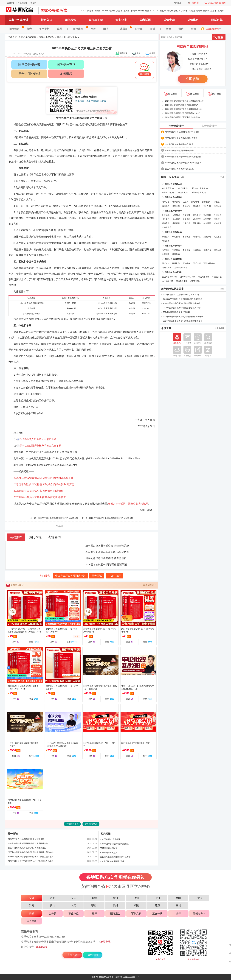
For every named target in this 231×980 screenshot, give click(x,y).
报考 (29, 29)
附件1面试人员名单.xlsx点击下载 (38, 439)
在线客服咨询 (212, 29)
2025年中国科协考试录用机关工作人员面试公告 (58, 518)
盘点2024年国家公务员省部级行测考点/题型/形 (183, 299)
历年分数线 (123, 552)
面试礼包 (37, 484)
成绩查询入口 (184, 193)
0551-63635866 (217, 3)
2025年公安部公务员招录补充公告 (179, 151)
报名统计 (207, 215)
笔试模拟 (218, 237)
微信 (181, 29)
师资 (194, 29)
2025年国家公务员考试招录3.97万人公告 (182, 132)
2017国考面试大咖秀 (108, 848)
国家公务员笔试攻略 (173, 232)
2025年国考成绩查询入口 (28, 478)
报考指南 (186, 219)
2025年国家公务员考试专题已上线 (179, 169)
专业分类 (121, 20)
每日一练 (197, 237)
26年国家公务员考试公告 (99, 546)
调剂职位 (207, 206)
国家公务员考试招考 (173, 197)
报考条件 (166, 219)
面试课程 (58, 491)
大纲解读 (176, 215)
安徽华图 (11, 3)
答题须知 (218, 219)
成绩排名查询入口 (200, 193)
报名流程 (176, 219)
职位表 (186, 202)
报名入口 (47, 20)
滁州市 (134, 11)
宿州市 (206, 11)
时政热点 (166, 241)
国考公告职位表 (29, 64)
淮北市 (163, 11)
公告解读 (166, 215)
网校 (93, 29)
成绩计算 (176, 223)
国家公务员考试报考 (173, 211)
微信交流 (53, 497)
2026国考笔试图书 (96, 565)
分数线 (217, 202)
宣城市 (221, 11)
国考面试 (97, 576)
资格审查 (176, 206)
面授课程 (80, 29)
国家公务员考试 (54, 10)
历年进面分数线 (29, 74)
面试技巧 (197, 263)
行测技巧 (166, 237)
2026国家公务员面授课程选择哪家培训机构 (183, 109)
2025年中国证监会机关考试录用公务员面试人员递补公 (31, 852)
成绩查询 (169, 20)
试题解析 (218, 250)
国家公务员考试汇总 (172, 177)
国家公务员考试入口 (173, 184)
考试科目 (218, 215)
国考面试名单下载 (63, 478)
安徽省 (90, 11)
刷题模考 (124, 53)
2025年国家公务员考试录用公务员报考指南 (183, 157)
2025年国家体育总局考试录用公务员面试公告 (27, 848)
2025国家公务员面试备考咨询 (30, 497)
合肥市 (148, 11)
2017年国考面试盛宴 (108, 853)
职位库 (139, 29)
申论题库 (186, 250)
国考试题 (145, 20)
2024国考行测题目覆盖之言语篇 (176, 312)
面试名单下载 (182, 281)
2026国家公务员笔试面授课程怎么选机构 (182, 117)
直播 (152, 29)
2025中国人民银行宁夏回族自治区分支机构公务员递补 (31, 861)
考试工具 (166, 328)
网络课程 (48, 491)
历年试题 (166, 250)
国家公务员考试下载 (173, 272)
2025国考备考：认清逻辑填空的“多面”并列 (181, 295)
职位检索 (70, 20)
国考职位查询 (66, 64)
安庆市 (98, 11)
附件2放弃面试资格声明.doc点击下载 (41, 446)
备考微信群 (120, 558)
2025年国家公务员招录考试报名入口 (180, 144)
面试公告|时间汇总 (64, 484)
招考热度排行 (176, 126)
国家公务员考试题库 (173, 246)
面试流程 (166, 263)
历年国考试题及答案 (172, 289)
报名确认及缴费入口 (201, 188)
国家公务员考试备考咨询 (99, 558)
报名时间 (195, 202)
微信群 (195, 3)
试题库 (125, 29)
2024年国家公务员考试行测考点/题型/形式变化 (183, 321)
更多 (222, 177)
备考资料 (44, 29)
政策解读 (186, 215)
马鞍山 (192, 11)
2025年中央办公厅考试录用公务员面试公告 (26, 839)
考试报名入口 (184, 188)
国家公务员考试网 (21, 11)
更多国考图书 (150, 585)
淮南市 (170, 11)
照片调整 (197, 223)
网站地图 (178, 3)
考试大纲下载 (204, 277)
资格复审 (218, 223)
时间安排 (166, 223)
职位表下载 (96, 20)
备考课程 (66, 74)
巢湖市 (119, 11)
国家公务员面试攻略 (173, 259)
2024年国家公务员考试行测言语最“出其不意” (182, 308)
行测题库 (176, 250)
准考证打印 (206, 202)
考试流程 (197, 219)
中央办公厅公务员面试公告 (70, 576)
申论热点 (186, 237)
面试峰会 (48, 484)
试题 (59, 29)
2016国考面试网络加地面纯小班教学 (115, 857)
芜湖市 (213, 11)
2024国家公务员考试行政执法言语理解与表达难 (183, 317)
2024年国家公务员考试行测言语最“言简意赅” (182, 303)
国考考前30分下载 (187, 277)
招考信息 (16, 29)
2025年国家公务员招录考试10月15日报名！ (183, 163)
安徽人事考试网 (117, 504)
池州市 (127, 11)
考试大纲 (176, 202)
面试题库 (197, 250)
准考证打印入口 (169, 193)
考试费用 (207, 219)
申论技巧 (176, 237)
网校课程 (215, 94)
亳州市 (112, 11)
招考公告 (166, 202)
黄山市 (177, 11)
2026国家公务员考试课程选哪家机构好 (182, 105)
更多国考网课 (91, 824)
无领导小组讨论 (181, 268)
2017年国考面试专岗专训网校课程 (114, 844)
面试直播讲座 (209, 263)
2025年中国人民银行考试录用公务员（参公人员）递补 (31, 857)
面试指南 (186, 263)
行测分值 (186, 223)
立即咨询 (193, 79)
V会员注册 (23, 3)
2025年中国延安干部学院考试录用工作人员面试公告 (111, 518)
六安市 (185, 11)
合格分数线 (167, 227)
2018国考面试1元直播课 (110, 839)
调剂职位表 (195, 281)
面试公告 (73, 37)
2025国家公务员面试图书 (28, 491)
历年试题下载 (168, 281)
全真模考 (166, 254)
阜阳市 (141, 11)
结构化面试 (167, 268)
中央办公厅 (114, 576)
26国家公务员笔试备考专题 (101, 552)
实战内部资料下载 (169, 277)
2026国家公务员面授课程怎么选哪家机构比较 (184, 101)
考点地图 (207, 223)
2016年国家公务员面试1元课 (112, 861)
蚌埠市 (105, 11)
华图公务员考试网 (28, 37)
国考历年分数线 (22, 484)
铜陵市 (199, 11)
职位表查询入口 (169, 188)
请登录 (33, 3)
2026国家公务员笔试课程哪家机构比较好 (182, 113)
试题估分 (207, 250)
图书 (106, 29)
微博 (168, 29)
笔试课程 (170, 94)
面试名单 (217, 20)
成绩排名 (193, 20)
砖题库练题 (219, 328)
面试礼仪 (176, 263)
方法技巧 (207, 237)
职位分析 (197, 215)
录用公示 (218, 206)
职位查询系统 (121, 546)
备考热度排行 (209, 126)
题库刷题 (176, 254)
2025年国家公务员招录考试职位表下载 (181, 138)
